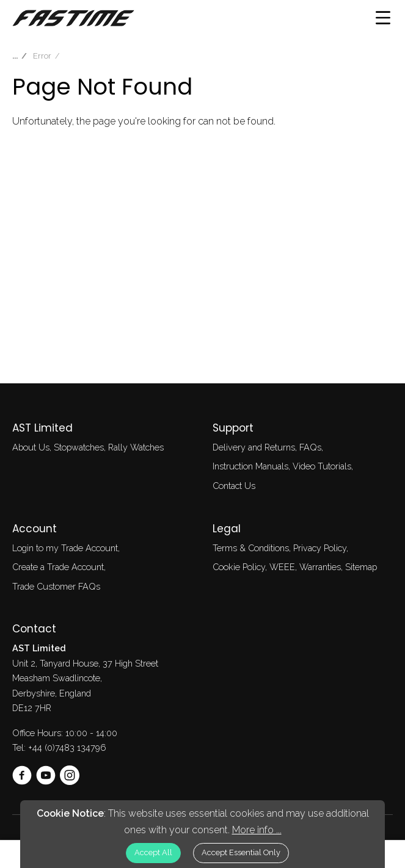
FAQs (310, 447)
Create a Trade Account (58, 567)
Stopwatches (79, 447)
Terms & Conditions (251, 548)
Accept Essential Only (241, 852)
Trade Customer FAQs (56, 586)
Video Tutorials (322, 466)
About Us (31, 447)
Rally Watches (136, 447)
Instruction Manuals (250, 466)
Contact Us (234, 486)
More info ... (257, 830)
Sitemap (361, 567)
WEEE (282, 567)
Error (42, 56)
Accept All (153, 852)
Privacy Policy (320, 548)
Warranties (320, 567)
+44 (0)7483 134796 (67, 747)
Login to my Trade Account (65, 548)
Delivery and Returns (254, 447)
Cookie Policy (239, 567)
